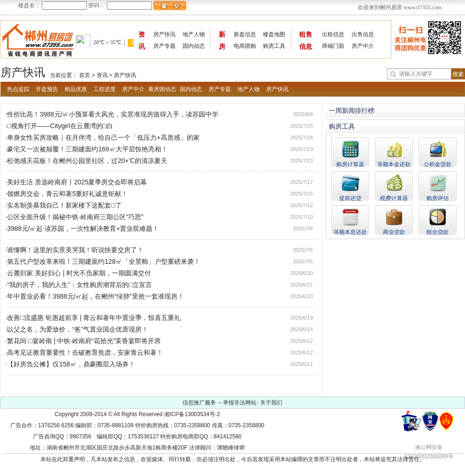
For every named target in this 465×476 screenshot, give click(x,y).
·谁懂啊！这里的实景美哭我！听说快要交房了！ (75, 250)
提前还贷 (350, 198)
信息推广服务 (199, 403)
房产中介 (363, 46)
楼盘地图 (274, 34)
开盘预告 (47, 89)
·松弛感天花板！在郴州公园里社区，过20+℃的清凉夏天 (87, 161)
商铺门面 (333, 46)
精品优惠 (76, 89)
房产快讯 (164, 34)
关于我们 (271, 403)
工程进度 (105, 89)
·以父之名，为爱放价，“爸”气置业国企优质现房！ (77, 329)
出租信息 (333, 34)
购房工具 (274, 46)
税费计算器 (394, 198)
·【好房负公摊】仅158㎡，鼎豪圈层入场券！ (70, 364)
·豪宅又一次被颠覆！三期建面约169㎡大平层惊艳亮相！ (87, 149)
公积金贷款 (438, 164)
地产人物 (194, 34)
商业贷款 (394, 232)
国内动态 (194, 46)
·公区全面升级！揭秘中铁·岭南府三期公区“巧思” (75, 217)
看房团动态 (162, 89)
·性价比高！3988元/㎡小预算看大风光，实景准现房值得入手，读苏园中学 (112, 114)
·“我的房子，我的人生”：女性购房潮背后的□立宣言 (79, 285)
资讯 (102, 75)
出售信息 (363, 34)
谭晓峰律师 (231, 448)
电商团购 (245, 46)
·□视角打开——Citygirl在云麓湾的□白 (59, 126)
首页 (85, 75)
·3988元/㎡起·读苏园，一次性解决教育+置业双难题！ (82, 228)
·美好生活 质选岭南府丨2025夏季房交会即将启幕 (76, 182)
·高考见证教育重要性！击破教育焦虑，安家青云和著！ (85, 352)
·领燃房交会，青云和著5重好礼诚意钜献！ (67, 194)
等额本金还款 (394, 164)
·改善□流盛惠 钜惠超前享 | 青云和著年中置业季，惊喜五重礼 (93, 318)
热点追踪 (18, 89)
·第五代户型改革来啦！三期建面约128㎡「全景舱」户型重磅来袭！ (103, 261)
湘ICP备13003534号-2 (192, 414)
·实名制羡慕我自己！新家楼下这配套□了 (64, 205)
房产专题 (164, 46)
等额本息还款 (350, 232)
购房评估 (438, 198)
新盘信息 (245, 34)
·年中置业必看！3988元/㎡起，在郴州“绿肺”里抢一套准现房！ (95, 296)
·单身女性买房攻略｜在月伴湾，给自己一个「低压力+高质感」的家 (103, 137)
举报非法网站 (240, 403)
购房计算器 (350, 164)
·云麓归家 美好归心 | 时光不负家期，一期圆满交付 (78, 273)
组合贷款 (438, 232)
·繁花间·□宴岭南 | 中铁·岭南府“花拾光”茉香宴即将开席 (83, 341)
